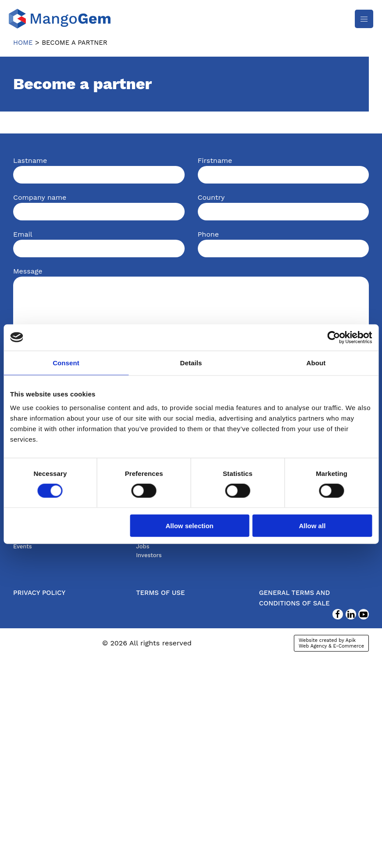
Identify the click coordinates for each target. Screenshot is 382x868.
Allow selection (190, 526)
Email (23, 234)
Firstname (215, 160)
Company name (40, 197)
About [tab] (316, 362)
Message (28, 271)
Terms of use (160, 593)
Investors (149, 555)
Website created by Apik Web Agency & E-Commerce (331, 643)
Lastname (30, 160)
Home (23, 43)
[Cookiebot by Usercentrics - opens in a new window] (334, 337)
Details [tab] (191, 362)
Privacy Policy (39, 593)
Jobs (143, 546)
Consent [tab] (66, 362)
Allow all (312, 526)
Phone (208, 234)
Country (211, 197)
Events (23, 546)
